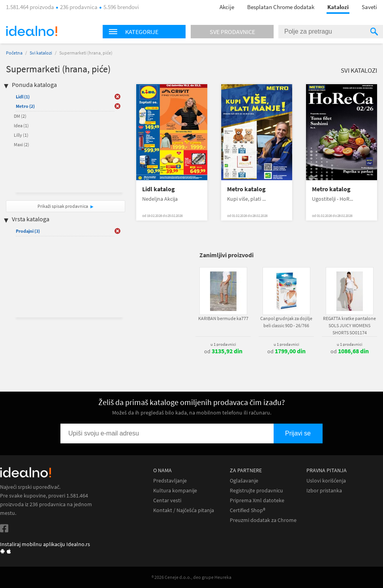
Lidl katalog (159, 189)
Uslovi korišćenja (326, 481)
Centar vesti (167, 500)
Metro (25, 106)
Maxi (22, 144)
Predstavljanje (170, 481)
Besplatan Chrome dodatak (281, 7)
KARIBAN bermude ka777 (223, 318)
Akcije (227, 7)
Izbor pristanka (324, 491)
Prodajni (28, 231)
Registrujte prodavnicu (256, 491)
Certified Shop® (248, 510)
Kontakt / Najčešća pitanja (184, 510)
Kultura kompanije (175, 491)
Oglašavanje (244, 481)
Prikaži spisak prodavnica (63, 206)
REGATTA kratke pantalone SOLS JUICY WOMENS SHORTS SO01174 (349, 325)
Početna (14, 53)
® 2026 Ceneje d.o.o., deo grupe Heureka (191, 577)
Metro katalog (246, 189)
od (223, 351)
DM (20, 116)
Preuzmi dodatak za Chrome (263, 520)
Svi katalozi (41, 53)
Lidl (23, 97)
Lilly (21, 135)
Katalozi (338, 7)
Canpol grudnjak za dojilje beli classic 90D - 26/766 (286, 322)
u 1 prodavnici (223, 344)
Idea (21, 125)
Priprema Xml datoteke (257, 500)
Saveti (369, 7)
